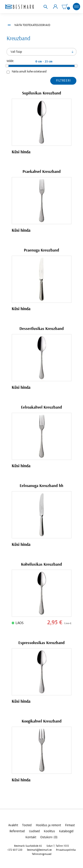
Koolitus (49, 831)
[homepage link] (19, 7)
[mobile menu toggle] (77, 7)
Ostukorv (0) (49, 837)
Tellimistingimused (42, 854)
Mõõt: (10, 61)
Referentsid (17, 831)
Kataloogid (66, 831)
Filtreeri (63, 81)
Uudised (34, 831)
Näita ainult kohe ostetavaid (29, 72)
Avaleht (13, 825)
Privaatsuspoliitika (66, 850)
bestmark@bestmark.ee (39, 850)
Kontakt (31, 837)
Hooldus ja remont (48, 825)
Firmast (70, 825)
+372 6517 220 (15, 850)
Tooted (27, 825)
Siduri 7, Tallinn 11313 (58, 846)
